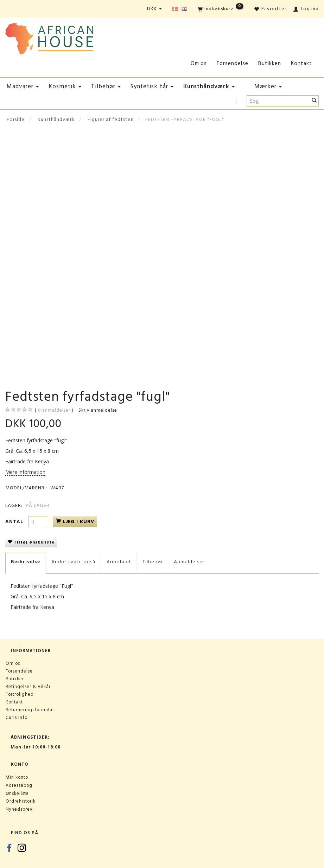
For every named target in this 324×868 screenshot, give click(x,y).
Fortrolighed (20, 694)
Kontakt (301, 63)
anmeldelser (54, 410)
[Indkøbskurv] (221, 9)
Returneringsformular (30, 710)
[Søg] (314, 101)
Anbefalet (119, 562)
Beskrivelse (26, 562)
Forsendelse (233, 63)
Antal (15, 522)
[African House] (49, 37)
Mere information (25, 472)
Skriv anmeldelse (98, 410)
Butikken (270, 63)
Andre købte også (73, 562)
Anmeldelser (189, 562)
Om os (199, 63)
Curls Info (17, 718)
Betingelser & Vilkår (28, 687)
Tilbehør (153, 562)
